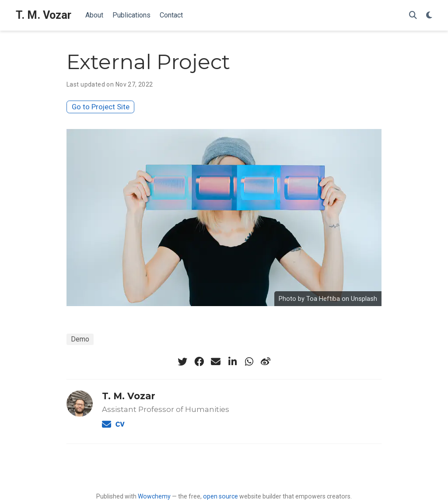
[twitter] (182, 362)
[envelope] (216, 362)
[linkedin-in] (232, 362)
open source (220, 496)
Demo (80, 339)
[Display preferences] (429, 16)
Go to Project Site (101, 107)
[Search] (413, 16)
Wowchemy (154, 496)
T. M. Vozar (44, 15)
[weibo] (266, 362)
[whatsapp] (249, 362)
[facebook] (199, 362)
